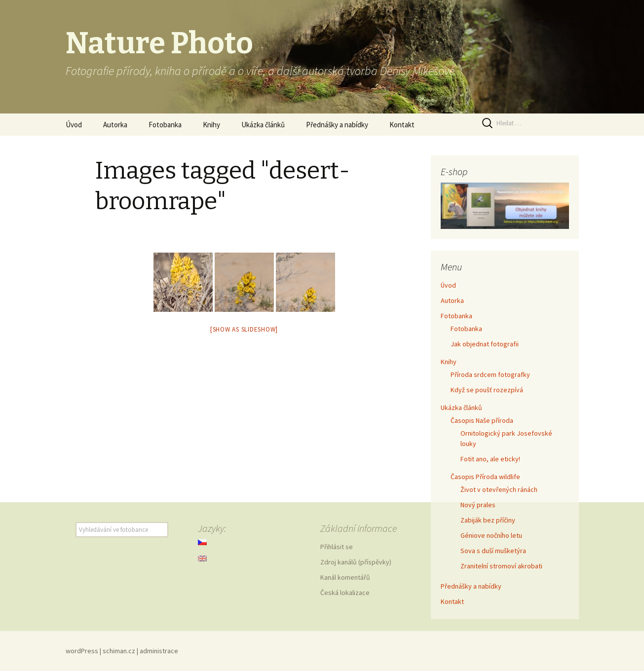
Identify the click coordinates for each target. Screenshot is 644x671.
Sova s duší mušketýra (493, 551)
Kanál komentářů (345, 577)
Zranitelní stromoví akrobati (501, 566)
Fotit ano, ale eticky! (490, 459)
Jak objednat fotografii (485, 344)
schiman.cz (119, 651)
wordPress (82, 651)
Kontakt (402, 125)
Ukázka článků (263, 125)
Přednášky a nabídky (337, 125)
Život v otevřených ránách (499, 489)
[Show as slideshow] (244, 329)
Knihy (211, 125)
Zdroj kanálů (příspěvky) (356, 562)
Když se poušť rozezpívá (487, 390)
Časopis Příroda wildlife (485, 477)
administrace (159, 651)
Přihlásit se (337, 547)
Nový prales (478, 505)
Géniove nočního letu (491, 535)
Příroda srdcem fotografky (490, 374)
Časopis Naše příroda (482, 420)
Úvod (74, 125)
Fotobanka (165, 125)
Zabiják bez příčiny (488, 520)
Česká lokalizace (345, 593)
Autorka (115, 125)
